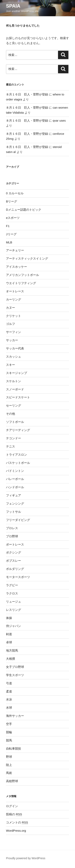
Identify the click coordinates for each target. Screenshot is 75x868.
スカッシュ (13, 357)
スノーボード (15, 389)
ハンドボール (15, 487)
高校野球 (12, 781)
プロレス (12, 528)
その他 (10, 414)
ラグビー (12, 585)
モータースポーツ (18, 577)
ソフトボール (15, 422)
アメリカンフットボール (22, 275)
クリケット (13, 316)
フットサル (13, 512)
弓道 (9, 683)
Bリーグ (11, 201)
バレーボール (15, 479)
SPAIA (13, 6)
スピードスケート (18, 397)
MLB (9, 242)
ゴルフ (10, 324)
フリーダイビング (18, 520)
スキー (10, 365)
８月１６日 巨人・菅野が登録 (27, 94)
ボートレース (15, 544)
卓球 (9, 642)
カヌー (10, 308)
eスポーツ (13, 218)
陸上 (9, 765)
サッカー (12, 340)
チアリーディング (18, 430)
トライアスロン (16, 455)
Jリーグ (11, 234)
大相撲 (10, 659)
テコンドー (13, 438)
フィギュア (13, 495)
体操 (9, 618)
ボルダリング (15, 569)
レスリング (13, 610)
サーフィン (13, 332)
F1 (8, 226)
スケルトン (13, 381)
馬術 (9, 773)
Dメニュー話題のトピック (24, 210)
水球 (9, 708)
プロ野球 (12, 536)
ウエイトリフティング (21, 283)
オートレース (15, 291)
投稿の (14, 814)
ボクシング (13, 552)
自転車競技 (13, 748)
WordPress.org (16, 831)
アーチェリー (15, 250)
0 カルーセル (15, 193)
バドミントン (15, 471)
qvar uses (59, 121)
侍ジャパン (13, 626)
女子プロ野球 (15, 667)
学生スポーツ (15, 675)
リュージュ (13, 602)
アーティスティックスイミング (27, 258)
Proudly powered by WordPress (26, 858)
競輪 (9, 732)
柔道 (9, 691)
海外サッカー (15, 716)
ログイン (12, 806)
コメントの (17, 822)
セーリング (13, 405)
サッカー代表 (15, 348)
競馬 (9, 740)
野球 (9, 757)
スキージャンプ (16, 373)
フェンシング (15, 503)
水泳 (9, 699)
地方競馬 (12, 650)
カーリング (13, 299)
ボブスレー (13, 561)
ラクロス (12, 593)
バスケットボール (18, 463)
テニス (10, 446)
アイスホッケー (16, 267)
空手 (9, 724)
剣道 (9, 634)
